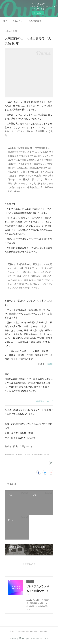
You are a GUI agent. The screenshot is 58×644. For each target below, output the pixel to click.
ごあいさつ (18, 21)
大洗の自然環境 (35, 21)
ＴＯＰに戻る (29, 564)
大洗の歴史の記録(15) (41, 455)
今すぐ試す (38, 13)
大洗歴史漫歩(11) (11, 455)
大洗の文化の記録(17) (25, 455)
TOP (5, 21)
